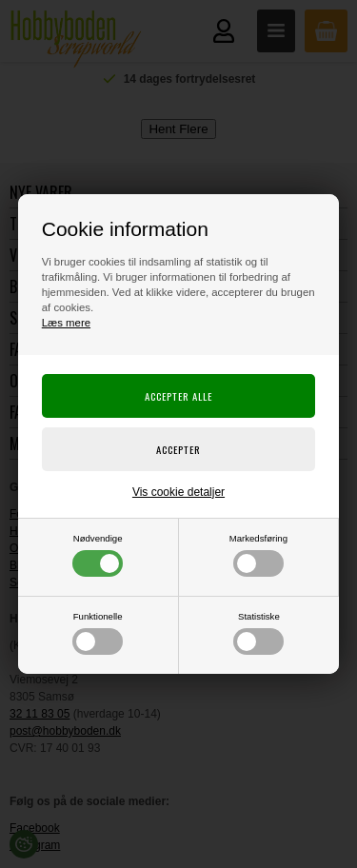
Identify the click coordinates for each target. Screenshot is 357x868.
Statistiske (258, 633)
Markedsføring (258, 555)
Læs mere (66, 323)
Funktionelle (98, 633)
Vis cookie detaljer (178, 492)
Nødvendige (98, 555)
